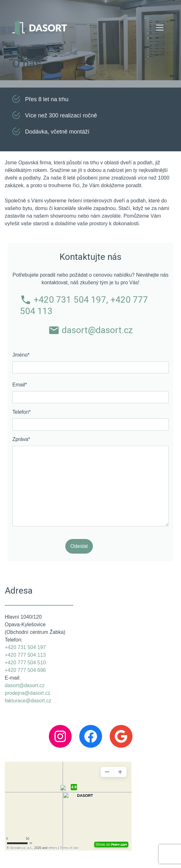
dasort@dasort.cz (90, 330)
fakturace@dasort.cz (28, 701)
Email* (20, 385)
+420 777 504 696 (25, 670)
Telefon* (22, 412)
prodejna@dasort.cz (27, 693)
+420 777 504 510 (25, 663)
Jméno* (21, 355)
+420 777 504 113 (25, 655)
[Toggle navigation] (160, 28)
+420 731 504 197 (25, 647)
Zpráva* (21, 439)
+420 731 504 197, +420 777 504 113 (84, 305)
